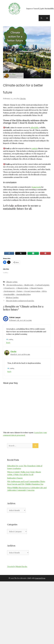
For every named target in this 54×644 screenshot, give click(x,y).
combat (34, 148)
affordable (35, 127)
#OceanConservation (32, 291)
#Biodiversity (28, 285)
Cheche (13, 351)
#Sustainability (9, 294)
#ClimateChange (36, 288)
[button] (41, 18)
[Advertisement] (19, 231)
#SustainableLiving (23, 294)
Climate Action (12, 282)
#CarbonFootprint (42, 285)
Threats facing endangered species (20, 301)
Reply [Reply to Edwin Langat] (8, 343)
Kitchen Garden (12, 297)
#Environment (9, 291)
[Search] (35, 446)
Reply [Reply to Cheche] (9, 372)
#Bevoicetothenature (14, 285)
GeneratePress (40, 578)
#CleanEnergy (9, 288)
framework (36, 187)
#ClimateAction (22, 288)
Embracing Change (15, 478)
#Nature (19, 291)
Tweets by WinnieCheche (17, 566)
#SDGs (44, 291)
